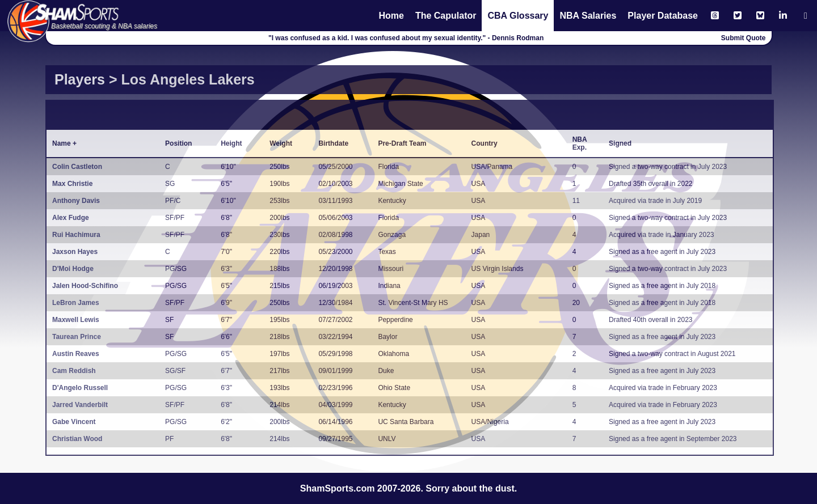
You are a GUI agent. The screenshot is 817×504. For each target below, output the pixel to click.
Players (80, 79)
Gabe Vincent (74, 422)
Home (391, 16)
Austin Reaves (76, 354)
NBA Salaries (588, 16)
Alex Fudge (71, 218)
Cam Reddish (74, 371)
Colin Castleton (77, 167)
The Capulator (446, 16)
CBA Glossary (518, 16)
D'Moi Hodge (73, 269)
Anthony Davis (76, 201)
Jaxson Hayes (75, 252)
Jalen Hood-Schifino (85, 286)
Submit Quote (744, 38)
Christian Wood (77, 439)
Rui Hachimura (76, 235)
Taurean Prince (77, 337)
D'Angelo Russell (80, 388)
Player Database (663, 16)
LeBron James (76, 303)
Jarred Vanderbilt (80, 405)
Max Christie (72, 184)
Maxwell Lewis (76, 320)
